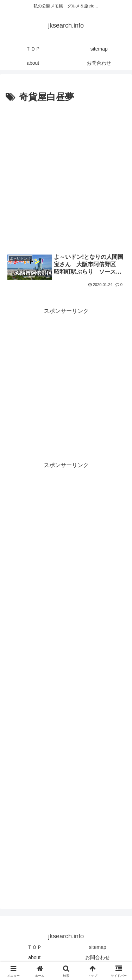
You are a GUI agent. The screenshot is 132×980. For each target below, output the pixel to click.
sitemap (98, 947)
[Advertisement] (66, 175)
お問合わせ (98, 957)
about (34, 957)
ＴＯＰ (34, 947)
